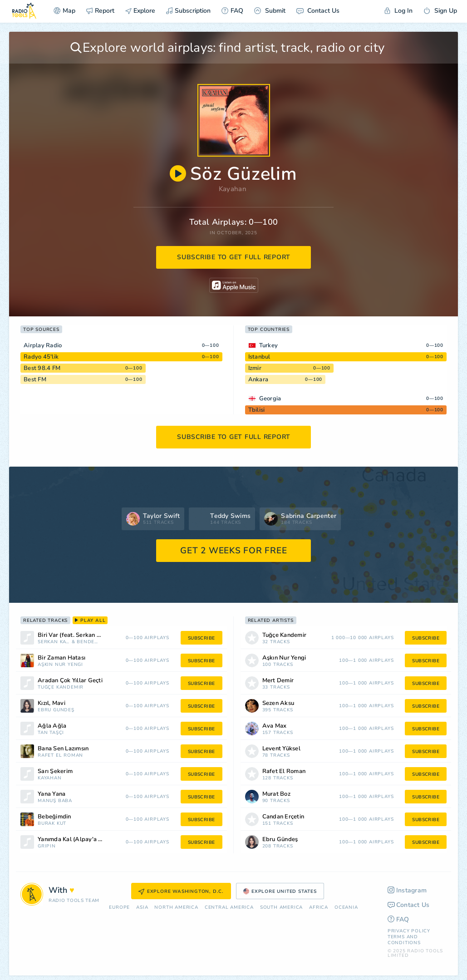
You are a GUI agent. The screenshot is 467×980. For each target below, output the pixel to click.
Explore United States (280, 891)
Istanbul (259, 357)
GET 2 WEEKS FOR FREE (233, 551)
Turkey (269, 345)
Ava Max (275, 726)
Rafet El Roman (60, 756)
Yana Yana (52, 794)
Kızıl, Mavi (52, 703)
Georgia (270, 399)
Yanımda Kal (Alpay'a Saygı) (77, 840)
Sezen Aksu (278, 703)
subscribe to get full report (234, 257)
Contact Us (318, 11)
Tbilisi (257, 410)
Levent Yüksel (281, 749)
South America (281, 908)
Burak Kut (52, 824)
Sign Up (440, 11)
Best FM (35, 379)
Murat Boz (276, 794)
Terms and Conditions (404, 940)
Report (100, 11)
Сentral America (229, 908)
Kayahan (233, 189)
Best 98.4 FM (42, 368)
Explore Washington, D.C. (181, 891)
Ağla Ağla (52, 726)
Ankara (258, 379)
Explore (140, 11)
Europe (119, 908)
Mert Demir (278, 681)
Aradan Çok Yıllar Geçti (70, 681)
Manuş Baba (55, 801)
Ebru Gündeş (56, 710)
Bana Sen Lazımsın (63, 749)
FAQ (232, 11)
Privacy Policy (409, 931)
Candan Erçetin (283, 817)
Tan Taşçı (51, 733)
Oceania (346, 908)
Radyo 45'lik (41, 357)
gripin (47, 846)
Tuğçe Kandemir (61, 687)
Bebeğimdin (54, 817)
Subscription (188, 11)
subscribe (202, 638)
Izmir (255, 368)
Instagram (407, 890)
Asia (142, 908)
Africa (319, 908)
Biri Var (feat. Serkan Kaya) (75, 635)
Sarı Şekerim (55, 771)
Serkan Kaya (54, 642)
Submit (270, 11)
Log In (398, 11)
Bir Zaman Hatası (61, 658)
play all (90, 621)
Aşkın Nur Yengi (60, 665)
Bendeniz (89, 642)
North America (176, 908)
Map (64, 11)
